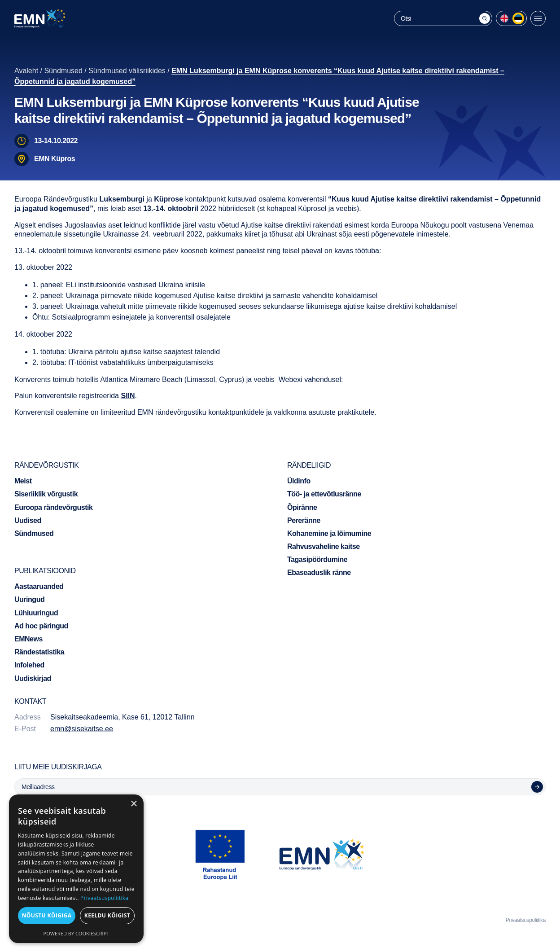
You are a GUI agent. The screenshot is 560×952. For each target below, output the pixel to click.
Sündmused (63, 71)
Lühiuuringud (36, 613)
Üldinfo (299, 481)
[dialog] (76, 869)
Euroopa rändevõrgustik (53, 507)
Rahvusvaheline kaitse (324, 546)
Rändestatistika (39, 652)
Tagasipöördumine (317, 559)
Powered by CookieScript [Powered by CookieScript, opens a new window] (77, 933)
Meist (23, 481)
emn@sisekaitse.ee (82, 729)
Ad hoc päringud (41, 626)
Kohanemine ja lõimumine (329, 533)
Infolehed (29, 665)
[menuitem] (504, 18)
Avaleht (26, 71)
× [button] (133, 804)
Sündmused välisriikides (127, 71)
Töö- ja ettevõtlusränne (324, 494)
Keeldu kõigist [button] (107, 915)
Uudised (28, 520)
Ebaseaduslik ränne (319, 573)
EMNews (28, 639)
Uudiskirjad (33, 678)
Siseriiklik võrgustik (46, 494)
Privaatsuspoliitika (526, 920)
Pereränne (304, 520)
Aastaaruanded (39, 586)
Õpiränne (302, 507)
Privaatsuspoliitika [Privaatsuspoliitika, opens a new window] (104, 898)
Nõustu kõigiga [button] (47, 915)
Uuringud (29, 599)
